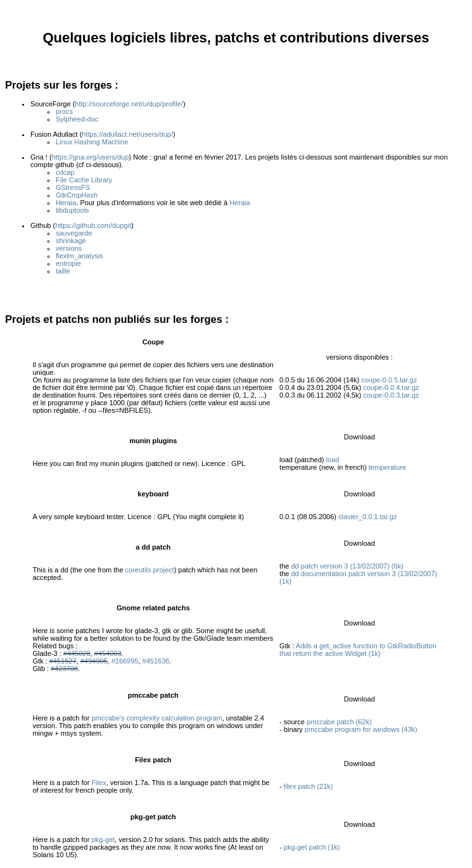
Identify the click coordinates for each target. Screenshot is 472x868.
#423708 (64, 669)
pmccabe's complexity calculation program (156, 718)
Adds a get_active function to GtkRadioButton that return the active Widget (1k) (358, 650)
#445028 (77, 653)
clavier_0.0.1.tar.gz (367, 517)
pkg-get (103, 840)
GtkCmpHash (77, 195)
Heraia (66, 203)
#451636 (156, 661)
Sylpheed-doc (77, 119)
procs (64, 111)
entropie (68, 263)
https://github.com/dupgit (93, 225)
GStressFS (73, 187)
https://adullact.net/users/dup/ (127, 134)
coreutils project (150, 570)
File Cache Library (84, 180)
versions (69, 248)
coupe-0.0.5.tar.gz (389, 380)
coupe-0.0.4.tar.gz (391, 387)
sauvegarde (74, 233)
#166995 (125, 661)
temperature (387, 467)
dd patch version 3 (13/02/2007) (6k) (347, 566)
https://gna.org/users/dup (91, 157)
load (333, 460)
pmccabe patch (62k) (339, 722)
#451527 (63, 661)
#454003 (108, 653)
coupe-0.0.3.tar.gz (391, 395)
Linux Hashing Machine (92, 142)
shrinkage (71, 241)
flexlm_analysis (80, 256)
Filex (99, 783)
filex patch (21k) (309, 786)
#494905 (94, 661)
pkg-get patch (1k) (312, 847)
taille (63, 271)
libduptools (73, 210)
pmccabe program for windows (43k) (361, 729)
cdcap (65, 172)
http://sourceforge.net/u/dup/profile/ (129, 104)
